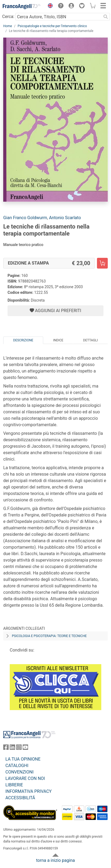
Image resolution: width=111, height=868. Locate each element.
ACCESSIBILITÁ (20, 798)
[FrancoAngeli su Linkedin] (12, 748)
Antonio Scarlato (65, 218)
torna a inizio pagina (55, 860)
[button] (49, 6)
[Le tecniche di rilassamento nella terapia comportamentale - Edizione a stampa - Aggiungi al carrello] (102, 263)
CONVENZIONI (19, 772)
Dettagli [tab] (90, 340)
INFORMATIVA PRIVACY (28, 791)
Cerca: (8, 17)
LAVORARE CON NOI (25, 778)
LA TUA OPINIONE (23, 759)
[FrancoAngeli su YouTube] (25, 748)
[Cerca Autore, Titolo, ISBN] (58, 17)
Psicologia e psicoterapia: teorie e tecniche (49, 636)
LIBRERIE (14, 785)
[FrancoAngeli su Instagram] (19, 748)
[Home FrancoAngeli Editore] (22, 6)
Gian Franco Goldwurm (25, 218)
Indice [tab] (58, 340)
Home (8, 26)
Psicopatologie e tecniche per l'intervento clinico (52, 26)
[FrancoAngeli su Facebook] (6, 748)
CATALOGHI (17, 766)
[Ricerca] (106, 17)
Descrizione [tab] (23, 340)
